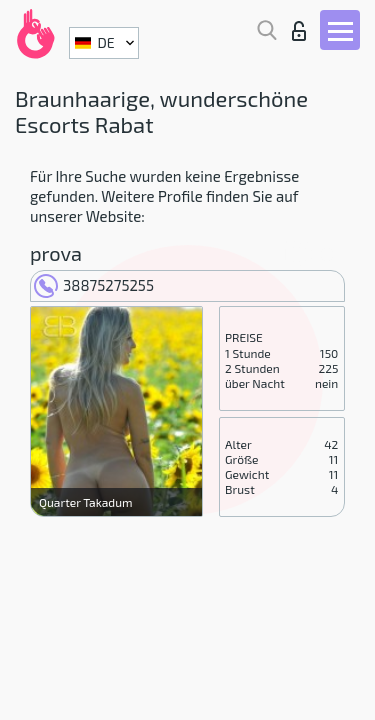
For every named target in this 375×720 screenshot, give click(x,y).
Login (299, 31)
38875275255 (94, 285)
